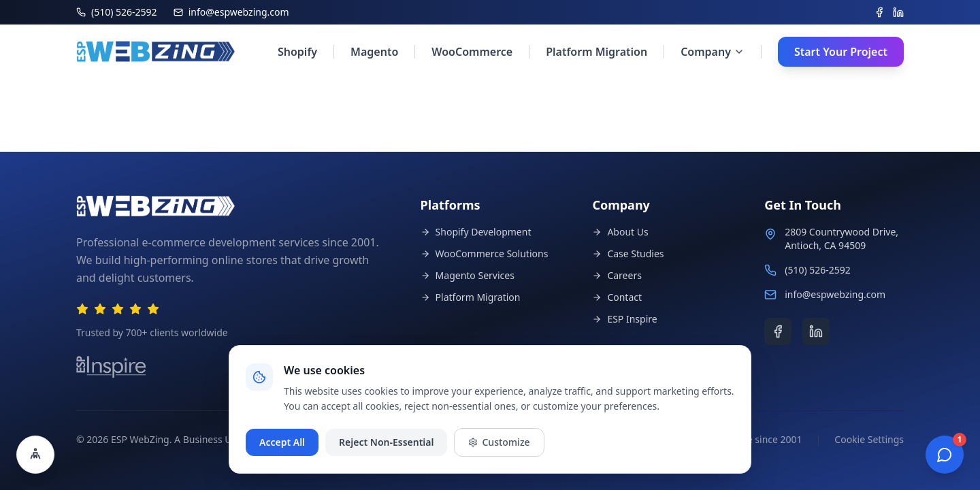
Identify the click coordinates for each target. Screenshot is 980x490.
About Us (620, 232)
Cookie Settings (869, 439)
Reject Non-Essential (386, 442)
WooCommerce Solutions (485, 254)
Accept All (282, 442)
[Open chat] (945, 455)
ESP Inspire (624, 319)
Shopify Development (476, 232)
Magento (374, 52)
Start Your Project (841, 52)
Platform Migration (597, 52)
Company (713, 52)
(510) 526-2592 (818, 270)
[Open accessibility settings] (35, 455)
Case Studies (628, 254)
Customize (499, 442)
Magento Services (468, 275)
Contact (617, 297)
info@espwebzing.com (835, 294)
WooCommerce (472, 52)
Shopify (297, 52)
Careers (617, 275)
